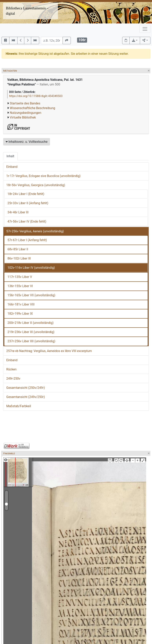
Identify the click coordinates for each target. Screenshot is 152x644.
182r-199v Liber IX (20, 314)
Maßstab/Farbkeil (19, 406)
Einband (12, 167)
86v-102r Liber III (19, 258)
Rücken (11, 369)
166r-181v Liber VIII (21, 304)
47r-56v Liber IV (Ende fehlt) (27, 221)
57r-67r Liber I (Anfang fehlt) (27, 240)
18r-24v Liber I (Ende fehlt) (26, 194)
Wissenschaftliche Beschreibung (32, 108)
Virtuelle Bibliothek (23, 117)
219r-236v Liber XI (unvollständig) (31, 332)
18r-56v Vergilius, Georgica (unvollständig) (36, 185)
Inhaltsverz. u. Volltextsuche (27, 142)
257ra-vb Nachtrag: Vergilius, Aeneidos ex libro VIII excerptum (49, 351)
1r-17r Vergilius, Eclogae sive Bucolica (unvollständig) (43, 176)
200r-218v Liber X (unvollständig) (30, 323)
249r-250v (13, 379)
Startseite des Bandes (25, 103)
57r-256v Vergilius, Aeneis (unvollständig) (35, 231)
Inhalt (10, 156)
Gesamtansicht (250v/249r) (25, 388)
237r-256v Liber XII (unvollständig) (31, 341)
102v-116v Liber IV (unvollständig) (31, 268)
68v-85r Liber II (18, 249)
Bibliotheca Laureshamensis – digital (27, 11)
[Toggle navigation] (145, 29)
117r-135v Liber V (20, 277)
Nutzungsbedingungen (25, 113)
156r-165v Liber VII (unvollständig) (31, 295)
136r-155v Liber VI (20, 286)
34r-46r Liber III (18, 212)
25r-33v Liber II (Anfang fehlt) (28, 203)
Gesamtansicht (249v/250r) (25, 397)
